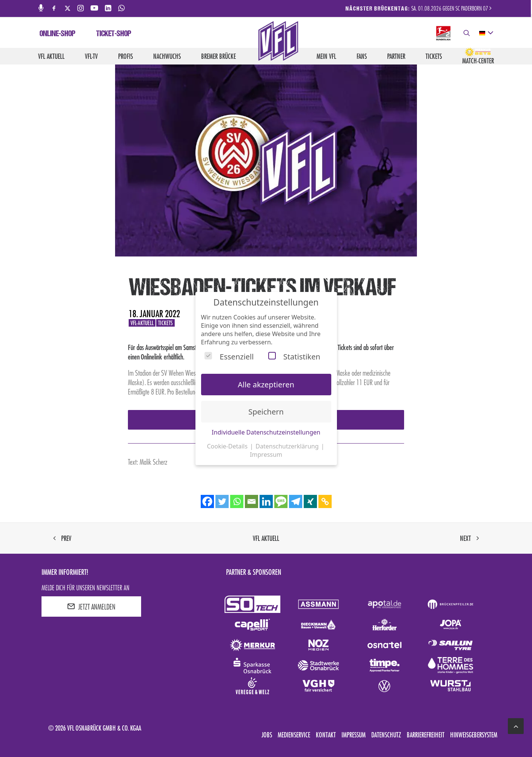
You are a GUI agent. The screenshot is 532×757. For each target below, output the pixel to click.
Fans (362, 56)
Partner (396, 56)
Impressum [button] (266, 455)
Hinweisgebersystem (474, 735)
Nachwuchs (167, 56)
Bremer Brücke (218, 56)
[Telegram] (296, 501)
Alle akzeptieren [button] (266, 385)
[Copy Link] (325, 501)
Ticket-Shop (114, 34)
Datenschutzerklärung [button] (288, 446)
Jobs (267, 735)
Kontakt (326, 735)
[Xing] (310, 501)
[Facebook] (207, 501)
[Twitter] (222, 501)
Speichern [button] (266, 412)
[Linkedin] (266, 501)
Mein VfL (326, 56)
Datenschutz (386, 735)
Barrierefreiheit (426, 735)
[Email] (251, 501)
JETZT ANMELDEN (91, 607)
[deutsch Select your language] (486, 33)
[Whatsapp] (237, 501)
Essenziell (229, 357)
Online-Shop (58, 34)
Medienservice (294, 735)
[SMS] (281, 501)
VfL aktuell (51, 56)
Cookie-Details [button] (228, 446)
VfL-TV (91, 56)
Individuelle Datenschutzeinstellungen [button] (266, 432)
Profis (125, 56)
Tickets (434, 56)
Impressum (354, 735)
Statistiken (294, 357)
